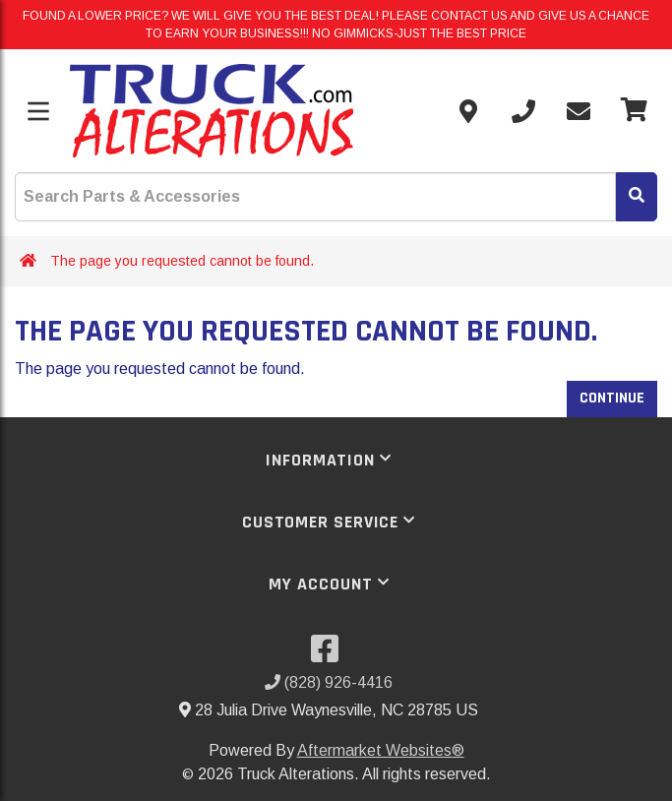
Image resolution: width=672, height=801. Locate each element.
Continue (612, 398)
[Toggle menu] (38, 111)
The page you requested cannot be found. (182, 261)
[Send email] (579, 111)
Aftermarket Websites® (381, 750)
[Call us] (523, 111)
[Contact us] (468, 111)
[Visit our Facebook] (329, 655)
